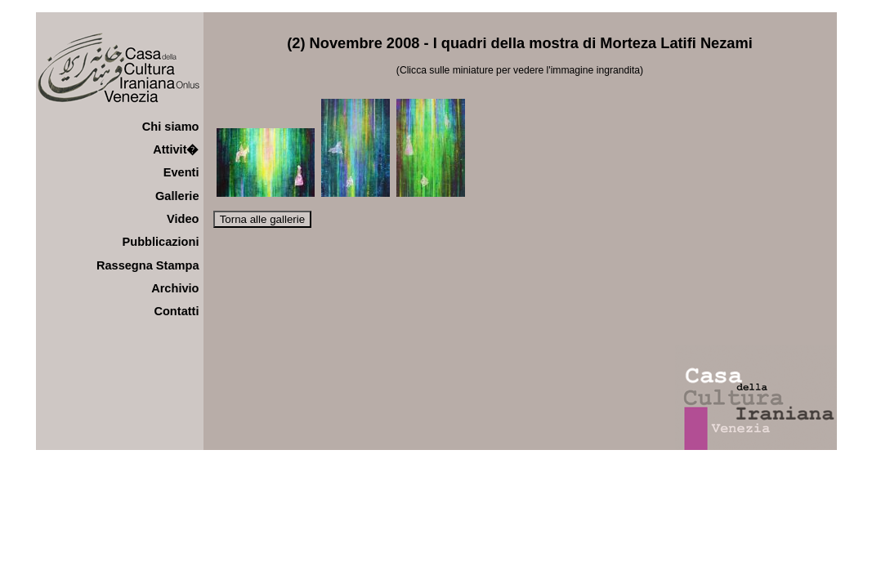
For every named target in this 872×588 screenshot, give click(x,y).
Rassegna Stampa (148, 265)
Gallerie (177, 196)
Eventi (181, 172)
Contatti (176, 311)
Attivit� (176, 149)
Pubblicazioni (161, 242)
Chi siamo (171, 127)
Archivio (175, 288)
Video (183, 219)
